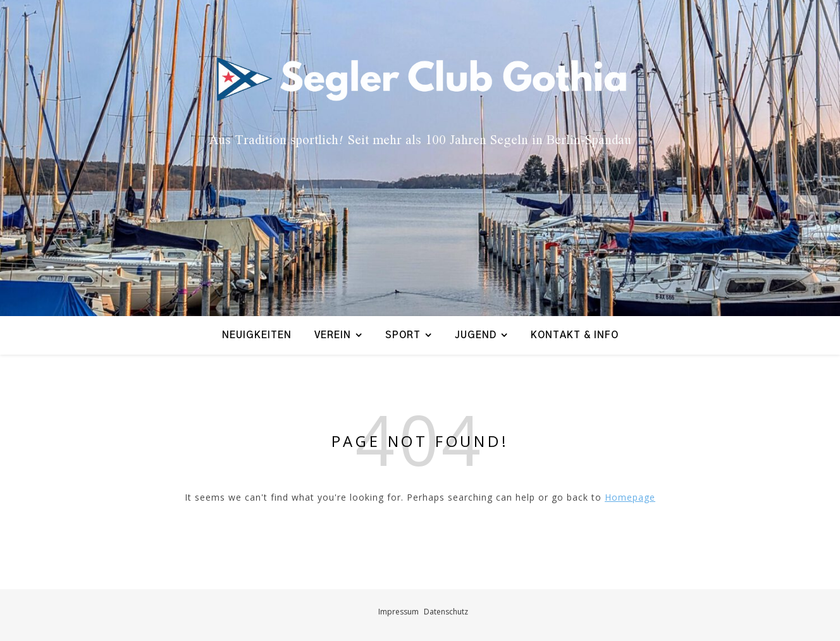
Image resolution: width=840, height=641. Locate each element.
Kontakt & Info (575, 335)
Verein (333, 335)
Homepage (630, 497)
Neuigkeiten (257, 335)
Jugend (476, 335)
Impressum (398, 612)
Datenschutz (446, 612)
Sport (403, 335)
